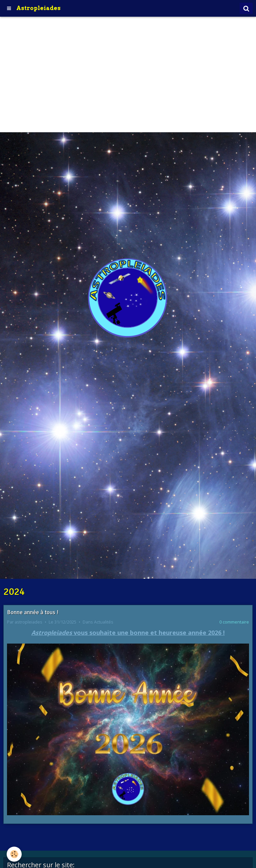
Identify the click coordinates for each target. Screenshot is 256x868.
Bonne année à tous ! (33, 612)
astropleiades (28, 622)
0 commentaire (234, 622)
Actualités (104, 622)
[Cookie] (14, 854)
